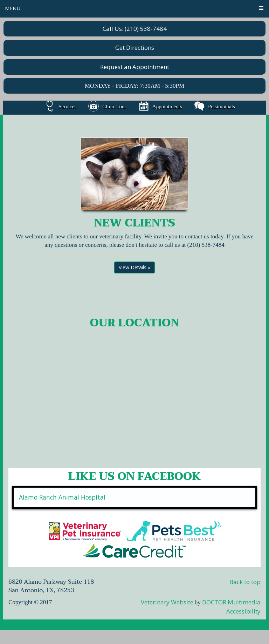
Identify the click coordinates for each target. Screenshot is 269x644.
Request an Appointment (135, 67)
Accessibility (243, 611)
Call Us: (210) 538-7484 (135, 29)
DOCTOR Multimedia (231, 602)
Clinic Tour (107, 107)
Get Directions (135, 48)
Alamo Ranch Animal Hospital (62, 497)
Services (60, 107)
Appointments (160, 107)
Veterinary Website (167, 602)
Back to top (245, 582)
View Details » (134, 267)
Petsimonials (215, 107)
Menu (13, 8)
